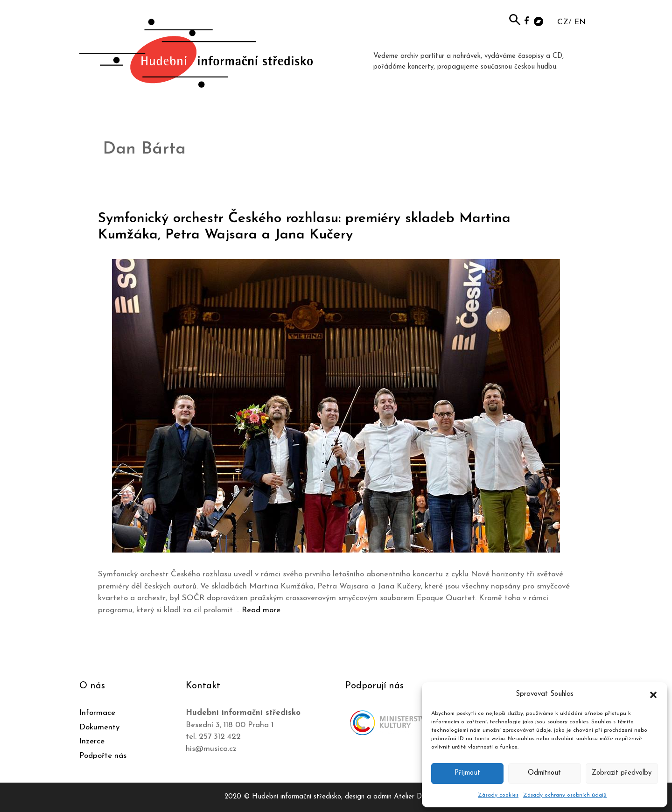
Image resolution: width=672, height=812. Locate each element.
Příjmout (467, 773)
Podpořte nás (103, 756)
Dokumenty (99, 727)
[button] (653, 694)
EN (580, 22)
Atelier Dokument (421, 797)
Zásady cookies (498, 795)
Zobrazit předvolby (622, 773)
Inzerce (92, 741)
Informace (97, 713)
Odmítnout (544, 773)
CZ (563, 22)
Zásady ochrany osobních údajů (565, 795)
